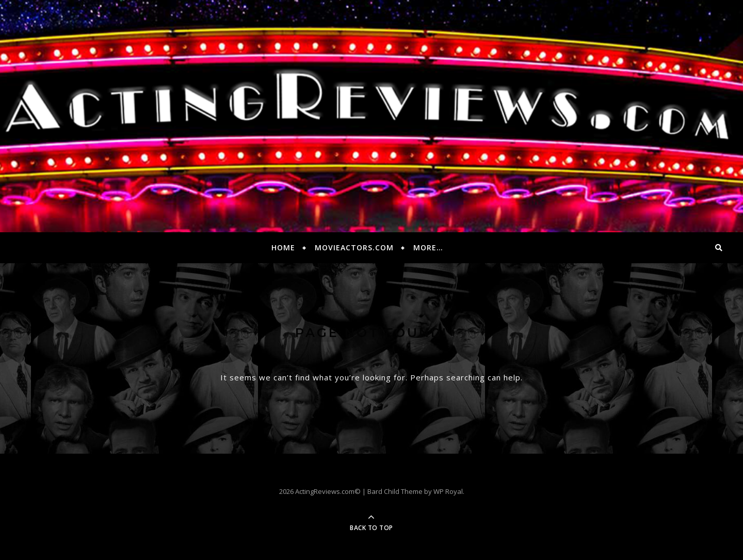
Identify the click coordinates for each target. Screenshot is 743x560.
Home (283, 247)
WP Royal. (449, 491)
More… (428, 247)
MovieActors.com (354, 247)
